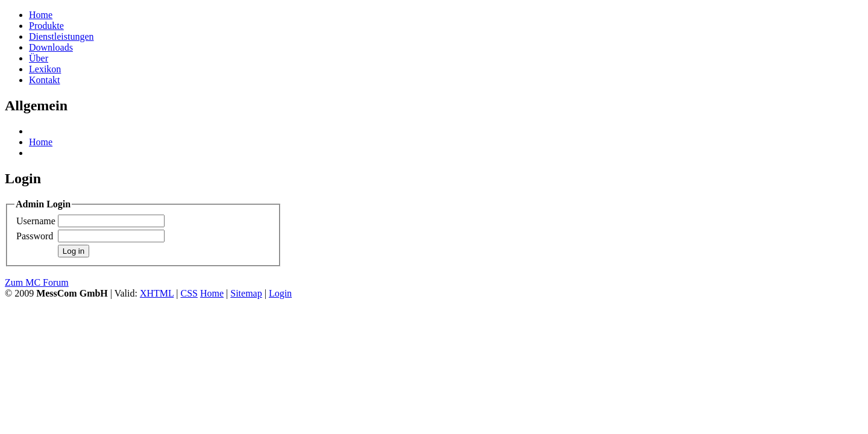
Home (41, 142)
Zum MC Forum (37, 282)
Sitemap (246, 293)
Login (280, 293)
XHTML (157, 293)
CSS (189, 293)
